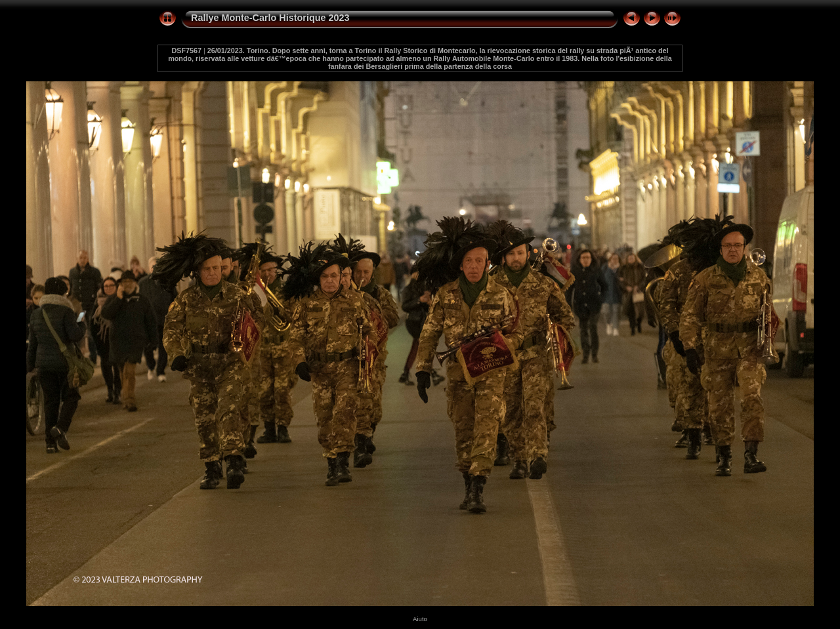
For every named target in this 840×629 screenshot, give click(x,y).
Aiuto (420, 619)
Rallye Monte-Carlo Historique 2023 (270, 18)
